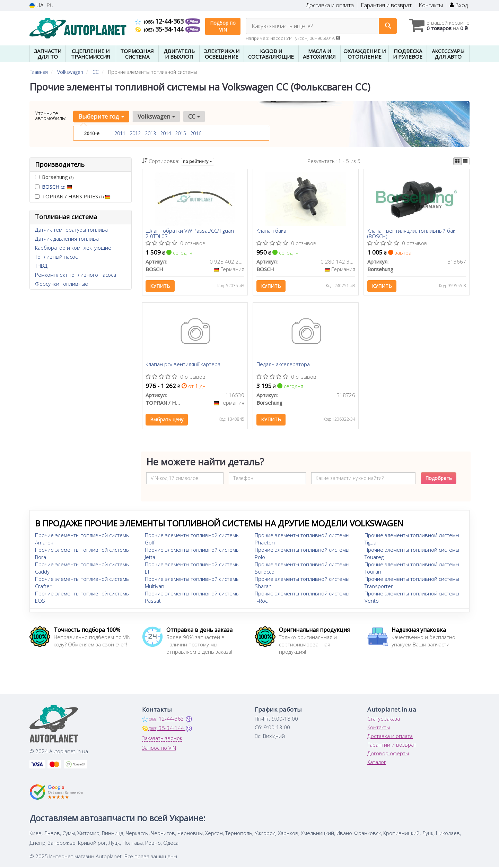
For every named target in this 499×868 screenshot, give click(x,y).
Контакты (431, 5)
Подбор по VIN (223, 26)
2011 (120, 133)
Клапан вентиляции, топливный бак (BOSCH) (411, 234)
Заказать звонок (162, 739)
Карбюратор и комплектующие (73, 248)
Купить (160, 286)
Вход (459, 5)
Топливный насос (56, 257)
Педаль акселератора (283, 366)
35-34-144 (160, 29)
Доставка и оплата (330, 5)
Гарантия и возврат (386, 5)
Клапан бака (271, 231)
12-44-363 (160, 21)
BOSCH (57, 187)
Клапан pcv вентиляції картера (183, 366)
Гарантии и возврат (392, 746)
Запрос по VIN (159, 749)
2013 (150, 133)
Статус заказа (384, 720)
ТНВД (41, 266)
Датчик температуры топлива (71, 230)
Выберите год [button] (101, 116)
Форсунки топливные (62, 284)
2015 (181, 133)
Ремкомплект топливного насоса (76, 275)
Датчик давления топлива (67, 239)
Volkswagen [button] (156, 116)
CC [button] (194, 116)
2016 (196, 133)
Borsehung (54, 177)
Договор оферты (388, 754)
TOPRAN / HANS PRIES (73, 196)
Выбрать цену (167, 420)
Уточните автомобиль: (51, 115)
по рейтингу (198, 161)
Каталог (377, 763)
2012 (135, 133)
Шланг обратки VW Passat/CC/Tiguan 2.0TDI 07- (190, 234)
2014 (166, 133)
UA (37, 5)
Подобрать (439, 479)
